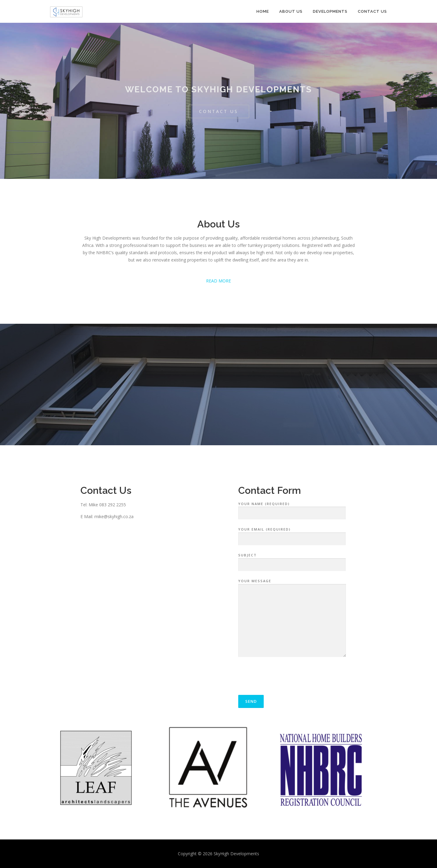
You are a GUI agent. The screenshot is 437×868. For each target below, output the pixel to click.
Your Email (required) (292, 534)
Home (263, 11)
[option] (106, 770)
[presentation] (284, 678)
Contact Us (372, 11)
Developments (330, 11)
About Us (291, 11)
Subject (292, 560)
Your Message (292, 618)
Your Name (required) (292, 509)
